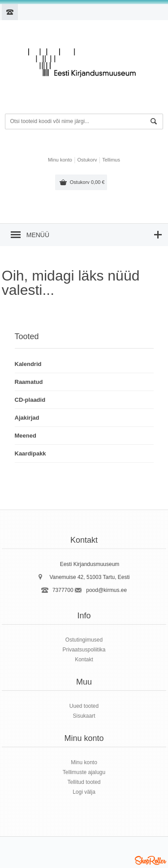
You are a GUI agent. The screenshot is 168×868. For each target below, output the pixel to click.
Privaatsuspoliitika (84, 650)
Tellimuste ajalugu (84, 772)
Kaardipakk (30, 453)
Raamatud (29, 382)
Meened (26, 436)
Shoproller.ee (151, 860)
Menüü (38, 235)
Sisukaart (84, 716)
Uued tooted (84, 706)
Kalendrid (28, 364)
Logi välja (84, 792)
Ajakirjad (27, 418)
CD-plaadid (30, 400)
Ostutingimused (84, 640)
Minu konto (60, 160)
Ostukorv (87, 182)
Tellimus (111, 160)
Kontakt (84, 660)
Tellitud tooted (84, 782)
